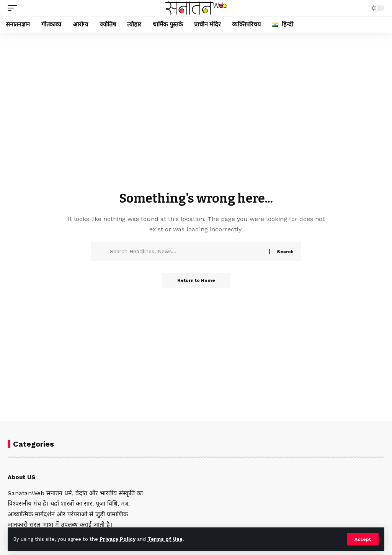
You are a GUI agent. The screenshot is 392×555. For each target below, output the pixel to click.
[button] (363, 539)
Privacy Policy (118, 539)
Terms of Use (165, 539)
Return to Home (196, 280)
